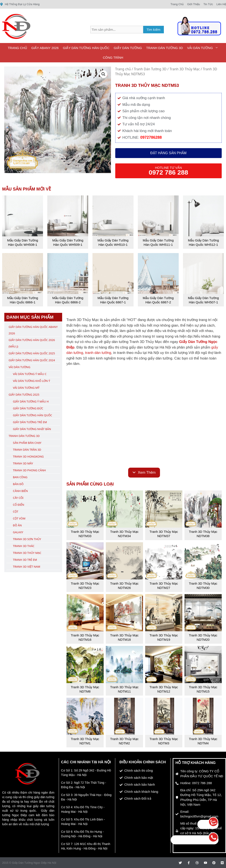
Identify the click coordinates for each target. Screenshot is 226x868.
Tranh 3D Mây (23, 463)
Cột (16, 512)
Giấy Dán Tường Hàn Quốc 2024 (32, 360)
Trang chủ (123, 69)
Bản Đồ (18, 484)
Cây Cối (18, 498)
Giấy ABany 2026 (45, 48)
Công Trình (113, 58)
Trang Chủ (17, 48)
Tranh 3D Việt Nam (27, 567)
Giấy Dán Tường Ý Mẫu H (31, 401)
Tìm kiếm (154, 29)
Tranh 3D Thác (24, 546)
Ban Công (20, 477)
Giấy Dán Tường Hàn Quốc (86, 48)
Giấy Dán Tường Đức (28, 408)
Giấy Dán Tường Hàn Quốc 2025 (32, 353)
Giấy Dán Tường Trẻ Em (30, 422)
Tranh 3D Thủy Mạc (185, 69)
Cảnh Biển (20, 491)
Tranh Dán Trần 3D (27, 450)
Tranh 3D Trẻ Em (25, 560)
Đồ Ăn (17, 525)
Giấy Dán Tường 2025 (24, 395)
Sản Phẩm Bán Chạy (27, 443)
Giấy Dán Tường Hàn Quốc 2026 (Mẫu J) (32, 343)
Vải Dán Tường (204, 48)
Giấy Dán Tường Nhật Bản (32, 429)
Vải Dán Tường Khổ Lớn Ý (32, 381)
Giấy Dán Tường (128, 48)
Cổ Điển (19, 505)
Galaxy (18, 532)
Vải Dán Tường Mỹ (26, 388)
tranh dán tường (98, 353)
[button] (103, 74)
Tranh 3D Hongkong (28, 456)
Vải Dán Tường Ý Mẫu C (30, 374)
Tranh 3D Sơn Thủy (27, 539)
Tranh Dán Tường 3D (165, 48)
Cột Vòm (19, 518)
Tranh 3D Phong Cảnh (29, 470)
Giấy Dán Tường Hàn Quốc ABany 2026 (33, 330)
